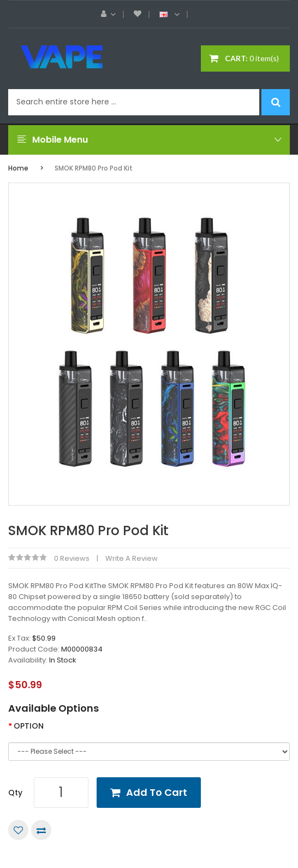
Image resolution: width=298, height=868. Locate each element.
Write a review (132, 558)
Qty (15, 793)
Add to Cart (157, 792)
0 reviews (72, 558)
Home (18, 168)
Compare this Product (41, 830)
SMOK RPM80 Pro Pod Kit (94, 168)
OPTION (29, 726)
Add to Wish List (18, 830)
